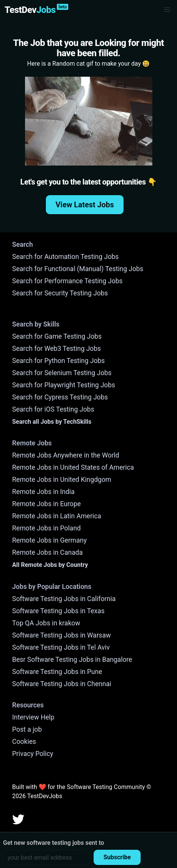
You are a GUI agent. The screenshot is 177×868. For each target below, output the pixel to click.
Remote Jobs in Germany (49, 540)
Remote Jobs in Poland (46, 528)
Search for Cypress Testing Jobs (60, 397)
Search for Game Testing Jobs (57, 336)
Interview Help (33, 717)
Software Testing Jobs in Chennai (62, 684)
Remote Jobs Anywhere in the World (66, 455)
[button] (167, 10)
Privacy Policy (33, 754)
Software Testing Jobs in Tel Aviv (61, 647)
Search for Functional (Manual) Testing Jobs (78, 269)
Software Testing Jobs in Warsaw (62, 635)
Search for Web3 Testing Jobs (56, 349)
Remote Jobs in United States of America (73, 467)
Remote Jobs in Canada (47, 552)
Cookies (24, 742)
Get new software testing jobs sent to (54, 843)
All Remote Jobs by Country (50, 565)
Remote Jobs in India (43, 492)
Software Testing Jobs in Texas (58, 611)
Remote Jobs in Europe (46, 504)
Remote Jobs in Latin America (57, 516)
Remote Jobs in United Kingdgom (62, 480)
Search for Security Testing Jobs (60, 293)
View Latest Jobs (85, 205)
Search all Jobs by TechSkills (52, 422)
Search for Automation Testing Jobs (65, 257)
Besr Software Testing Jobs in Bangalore (72, 660)
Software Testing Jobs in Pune (57, 672)
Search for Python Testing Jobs (58, 361)
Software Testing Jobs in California (64, 599)
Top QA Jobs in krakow (46, 623)
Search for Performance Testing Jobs (67, 281)
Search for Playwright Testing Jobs (64, 385)
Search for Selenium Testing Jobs (62, 373)
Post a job (27, 729)
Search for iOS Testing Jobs (53, 409)
